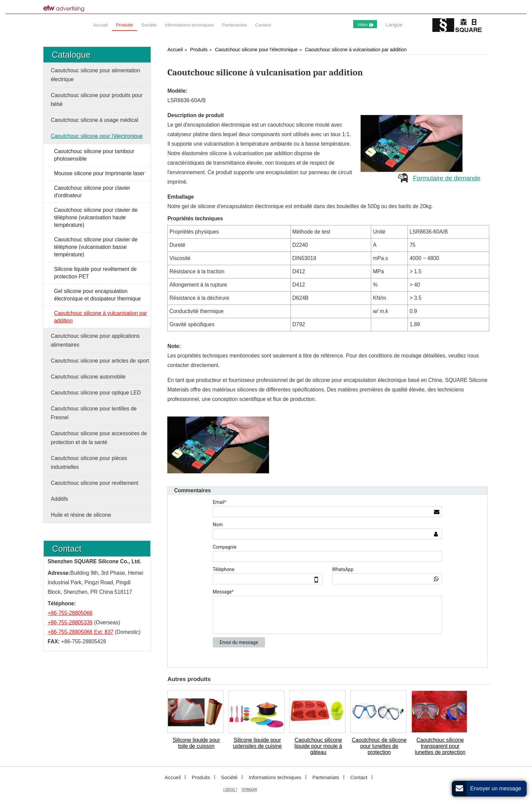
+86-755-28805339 (70, 622)
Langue (394, 25)
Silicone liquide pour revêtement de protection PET (95, 273)
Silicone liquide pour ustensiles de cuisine (257, 743)
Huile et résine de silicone (81, 515)
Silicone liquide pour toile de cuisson (196, 743)
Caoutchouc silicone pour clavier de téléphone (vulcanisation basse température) (96, 247)
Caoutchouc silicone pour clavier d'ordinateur (92, 192)
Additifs (60, 499)
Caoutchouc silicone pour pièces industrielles (89, 463)
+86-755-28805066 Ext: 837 (81, 632)
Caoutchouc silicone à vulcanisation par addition (356, 50)
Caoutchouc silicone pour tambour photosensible (94, 155)
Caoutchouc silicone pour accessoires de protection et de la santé (99, 438)
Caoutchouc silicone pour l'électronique (256, 50)
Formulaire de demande (447, 178)
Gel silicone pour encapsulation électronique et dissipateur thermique (97, 295)
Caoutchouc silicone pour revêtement (94, 483)
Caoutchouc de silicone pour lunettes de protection (379, 746)
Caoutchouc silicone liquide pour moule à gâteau (318, 746)
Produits (199, 50)
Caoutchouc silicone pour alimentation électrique (96, 75)
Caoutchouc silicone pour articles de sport (100, 361)
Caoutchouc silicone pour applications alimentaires (95, 340)
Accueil (175, 50)
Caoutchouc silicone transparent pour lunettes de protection (440, 746)
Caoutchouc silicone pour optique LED (96, 393)
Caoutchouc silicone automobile (88, 377)
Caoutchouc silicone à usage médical (94, 120)
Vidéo (365, 25)
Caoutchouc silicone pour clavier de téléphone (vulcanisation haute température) (96, 217)
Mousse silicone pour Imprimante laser (99, 173)
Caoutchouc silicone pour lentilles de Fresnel (94, 413)
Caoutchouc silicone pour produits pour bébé (97, 100)
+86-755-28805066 (70, 613)
